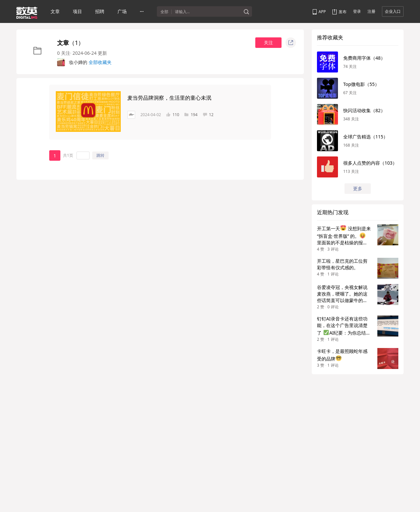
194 (191, 115)
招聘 (100, 11)
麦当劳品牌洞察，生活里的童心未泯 (169, 98)
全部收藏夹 (100, 62)
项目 (77, 11)
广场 (122, 11)
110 (173, 115)
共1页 (68, 155)
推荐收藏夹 (330, 37)
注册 (371, 11)
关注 (268, 43)
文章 (55, 11)
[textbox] (208, 12)
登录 (357, 11)
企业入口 (393, 11)
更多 (358, 188)
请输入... (182, 12)
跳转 (100, 155)
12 (208, 115)
